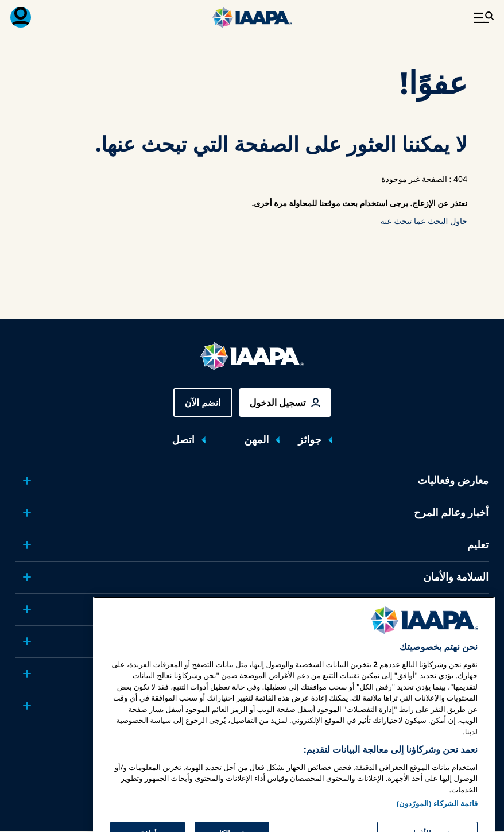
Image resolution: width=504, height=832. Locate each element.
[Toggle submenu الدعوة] (27, 609)
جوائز (309, 440)
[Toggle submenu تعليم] (27, 545)
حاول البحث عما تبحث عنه (424, 221)
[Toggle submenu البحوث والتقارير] (27, 641)
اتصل (183, 440)
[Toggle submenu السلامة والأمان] (27, 577)
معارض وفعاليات (453, 481)
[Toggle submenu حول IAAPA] (27, 674)
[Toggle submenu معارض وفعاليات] (27, 481)
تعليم (478, 545)
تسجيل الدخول (278, 403)
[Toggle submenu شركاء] (27, 706)
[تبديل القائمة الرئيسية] (483, 17)
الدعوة (474, 609)
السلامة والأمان (456, 577)
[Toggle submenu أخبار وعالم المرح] (27, 513)
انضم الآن (203, 403)
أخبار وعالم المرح (451, 513)
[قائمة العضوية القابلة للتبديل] (21, 17)
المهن (257, 440)
